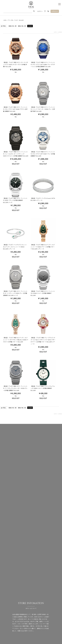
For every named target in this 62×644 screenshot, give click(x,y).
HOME (5, 20)
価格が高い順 (22, 26)
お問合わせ (55, 11)
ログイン (40, 11)
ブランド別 (10, 20)
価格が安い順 (12, 26)
